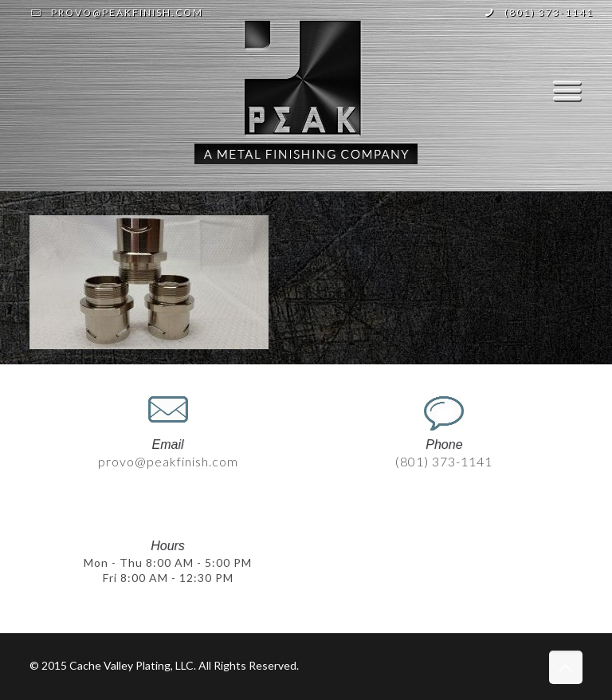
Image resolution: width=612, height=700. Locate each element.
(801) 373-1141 (549, 12)
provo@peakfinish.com (127, 12)
